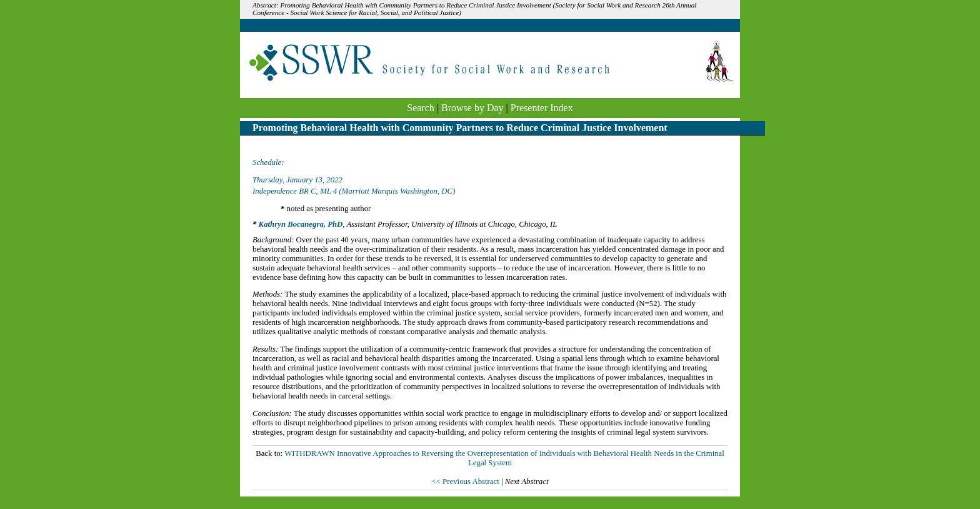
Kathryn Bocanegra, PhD (301, 224)
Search (421, 108)
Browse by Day (472, 108)
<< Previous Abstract (466, 482)
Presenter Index (542, 108)
